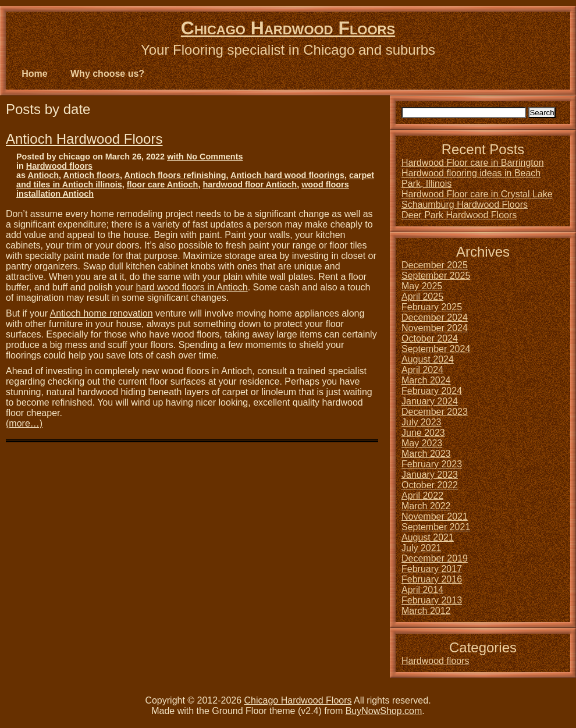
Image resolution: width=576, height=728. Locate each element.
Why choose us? (107, 74)
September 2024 (436, 349)
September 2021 (436, 527)
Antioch (43, 175)
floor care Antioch (163, 184)
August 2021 (428, 537)
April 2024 (422, 370)
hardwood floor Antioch (250, 184)
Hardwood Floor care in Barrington (473, 163)
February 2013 (432, 600)
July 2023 (422, 422)
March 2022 (426, 506)
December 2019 (435, 558)
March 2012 (426, 611)
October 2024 (430, 338)
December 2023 (435, 412)
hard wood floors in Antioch (192, 287)
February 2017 (432, 569)
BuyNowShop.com (384, 711)
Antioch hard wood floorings (287, 175)
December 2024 (435, 317)
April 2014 (422, 590)
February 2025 (432, 307)
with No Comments (205, 157)
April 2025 (422, 296)
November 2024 (435, 328)
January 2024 (430, 401)
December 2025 (435, 265)
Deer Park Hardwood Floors (459, 215)
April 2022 (422, 496)
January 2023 (430, 475)
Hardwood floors (59, 166)
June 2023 (423, 433)
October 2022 (430, 485)
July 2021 (422, 548)
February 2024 (432, 391)
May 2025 (422, 286)
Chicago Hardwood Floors (288, 28)
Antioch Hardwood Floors (84, 139)
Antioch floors (92, 175)
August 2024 (428, 359)
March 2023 (426, 454)
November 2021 (435, 516)
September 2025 (436, 276)
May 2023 (422, 443)
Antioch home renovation (102, 313)
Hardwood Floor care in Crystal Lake (477, 194)
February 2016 (432, 579)
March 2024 (426, 380)
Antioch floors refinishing (175, 175)
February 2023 (432, 464)
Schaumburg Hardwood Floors (465, 205)
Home (34, 74)
